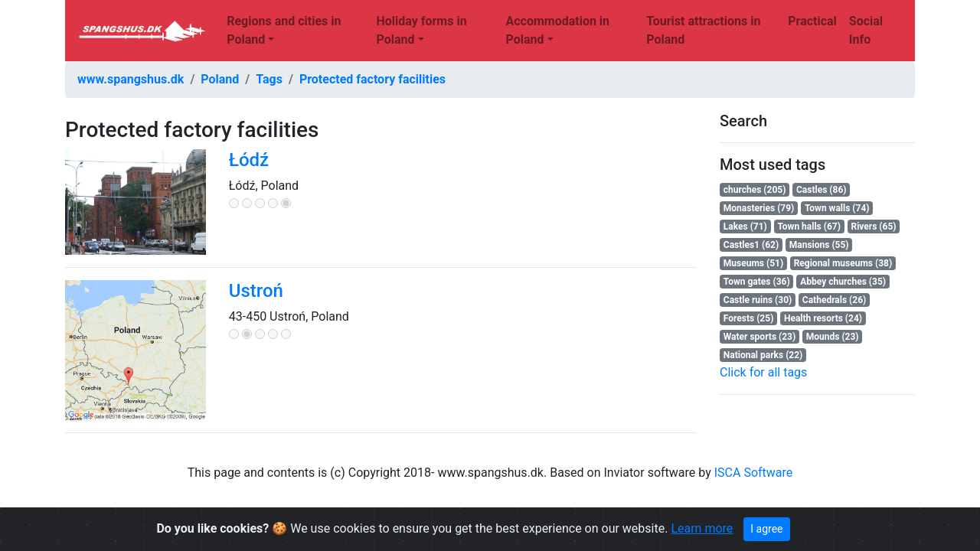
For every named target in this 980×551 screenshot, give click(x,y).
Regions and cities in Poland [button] (284, 30)
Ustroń (256, 291)
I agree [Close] (766, 529)
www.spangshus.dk (131, 79)
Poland (220, 79)
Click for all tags (763, 372)
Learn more (702, 528)
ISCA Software (754, 473)
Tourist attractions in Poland (703, 30)
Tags (269, 79)
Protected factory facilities (372, 79)
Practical (812, 21)
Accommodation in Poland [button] (557, 30)
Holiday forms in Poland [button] (421, 30)
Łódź (249, 160)
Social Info (866, 30)
